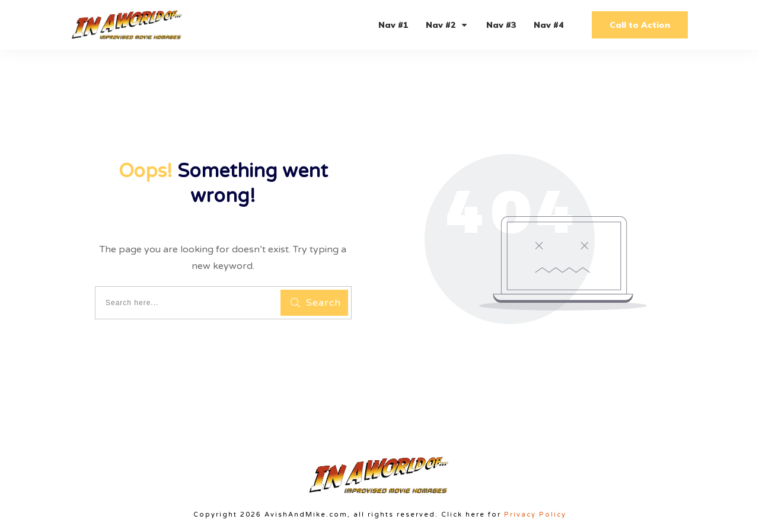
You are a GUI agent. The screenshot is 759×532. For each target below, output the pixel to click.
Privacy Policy (535, 515)
